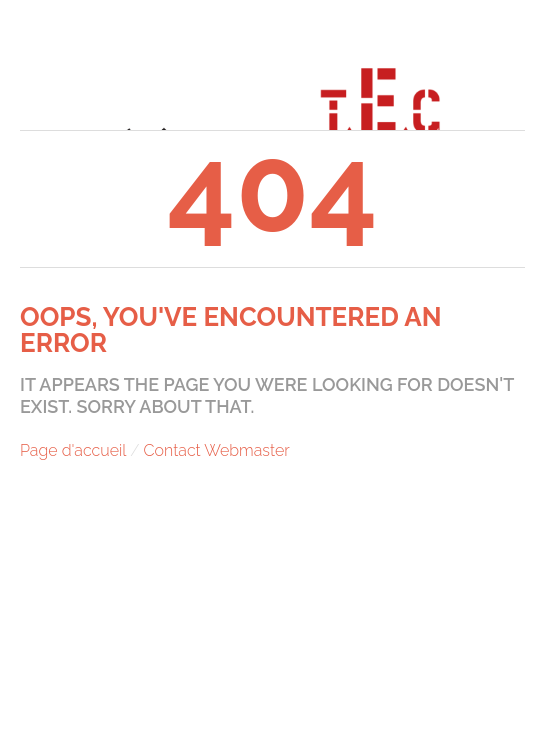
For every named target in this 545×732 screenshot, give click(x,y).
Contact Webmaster (217, 450)
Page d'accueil (73, 450)
